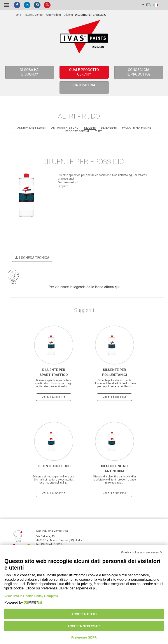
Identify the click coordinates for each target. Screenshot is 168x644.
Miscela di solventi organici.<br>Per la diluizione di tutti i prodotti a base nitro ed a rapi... (115, 480)
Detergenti (109, 128)
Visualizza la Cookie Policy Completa (31, 596)
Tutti (99, 131)
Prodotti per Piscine (136, 128)
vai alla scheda (54, 397)
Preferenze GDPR (84, 637)
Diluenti (68, 15)
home (17, 15)
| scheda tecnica (31, 258)
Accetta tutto (84, 614)
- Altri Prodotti (52, 15)
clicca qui (112, 287)
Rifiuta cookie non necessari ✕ (142, 552)
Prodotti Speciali (78, 131)
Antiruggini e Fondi (65, 128)
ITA (150, 5)
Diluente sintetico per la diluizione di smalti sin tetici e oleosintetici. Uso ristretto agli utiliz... (54, 480)
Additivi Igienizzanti (32, 128)
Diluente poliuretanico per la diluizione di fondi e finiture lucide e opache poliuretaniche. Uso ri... (114, 383)
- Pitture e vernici (32, 15)
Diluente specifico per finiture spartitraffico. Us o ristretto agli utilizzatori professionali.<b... (54, 383)
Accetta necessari (84, 626)
